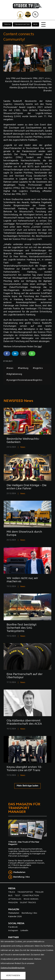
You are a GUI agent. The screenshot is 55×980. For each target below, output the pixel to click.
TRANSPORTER (22, 25)
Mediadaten (19, 872)
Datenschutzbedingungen (13, 968)
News (23, 447)
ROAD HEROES (31, 899)
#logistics (38, 368)
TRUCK (7, 25)
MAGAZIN (13, 903)
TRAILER (39, 892)
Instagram (13, 931)
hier (40, 347)
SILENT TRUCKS (28, 903)
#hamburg (23, 368)
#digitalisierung (14, 374)
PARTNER (13, 937)
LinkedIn (24, 931)
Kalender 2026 (15, 917)
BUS (35, 25)
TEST (17, 896)
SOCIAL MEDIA (16, 924)
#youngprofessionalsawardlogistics (24, 380)
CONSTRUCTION (31, 896)
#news (10, 368)
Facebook (13, 927)
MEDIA (12, 889)
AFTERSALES (15, 899)
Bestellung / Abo (22, 877)
